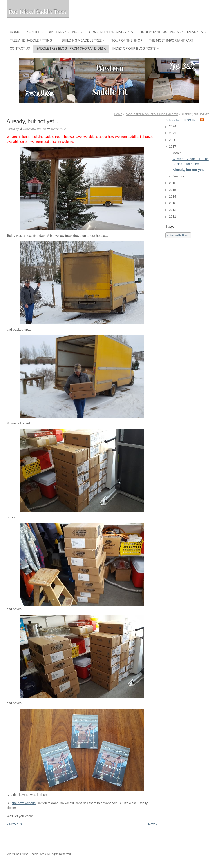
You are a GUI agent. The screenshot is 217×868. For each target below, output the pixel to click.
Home (15, 32)
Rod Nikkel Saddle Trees (38, 12)
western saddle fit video (178, 235)
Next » (153, 824)
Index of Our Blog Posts (134, 48)
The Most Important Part (171, 40)
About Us (34, 32)
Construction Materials (111, 32)
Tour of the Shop (127, 40)
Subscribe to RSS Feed (182, 120)
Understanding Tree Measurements (171, 32)
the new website (24, 803)
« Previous (14, 824)
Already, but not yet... (189, 170)
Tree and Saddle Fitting (31, 40)
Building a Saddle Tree (82, 40)
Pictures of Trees (64, 32)
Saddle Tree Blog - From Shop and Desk (71, 48)
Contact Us (20, 48)
